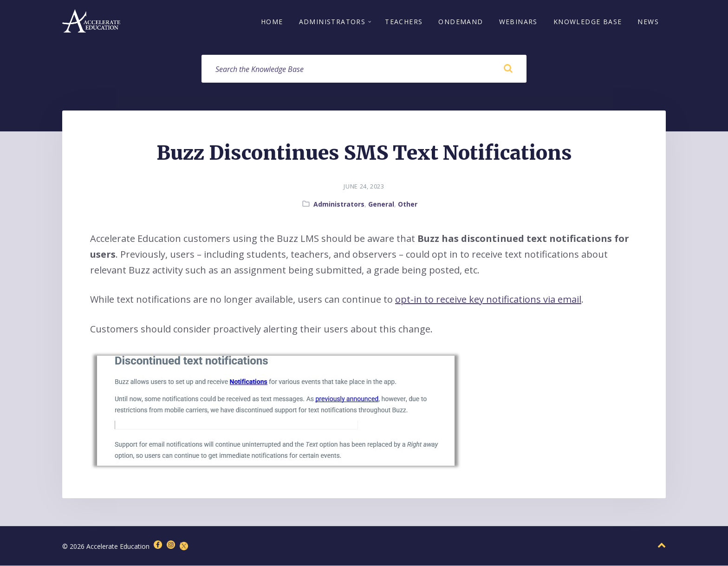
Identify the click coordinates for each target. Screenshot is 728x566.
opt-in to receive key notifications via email (488, 300)
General (381, 205)
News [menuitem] (648, 22)
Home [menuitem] (272, 22)
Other (408, 205)
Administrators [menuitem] (332, 22)
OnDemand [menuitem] (461, 22)
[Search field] (364, 69)
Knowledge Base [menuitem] (588, 22)
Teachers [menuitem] (404, 22)
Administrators (339, 205)
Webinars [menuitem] (518, 22)
